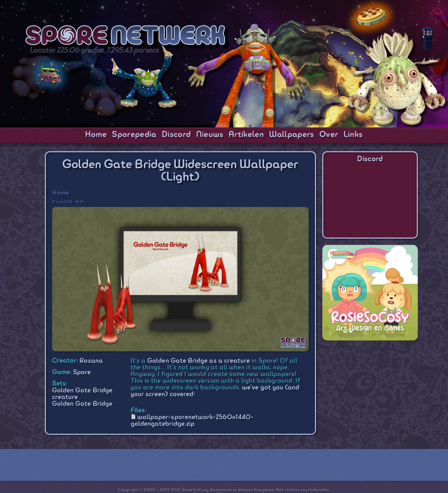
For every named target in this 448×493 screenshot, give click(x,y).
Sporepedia (134, 135)
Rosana (91, 361)
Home (96, 135)
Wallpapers (292, 135)
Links (353, 135)
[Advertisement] (370, 387)
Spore (82, 372)
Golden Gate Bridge (82, 404)
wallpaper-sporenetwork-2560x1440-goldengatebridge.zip (192, 421)
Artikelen (246, 135)
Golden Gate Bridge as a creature (199, 361)
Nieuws (210, 135)
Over (329, 135)
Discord (176, 135)
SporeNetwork (127, 37)
